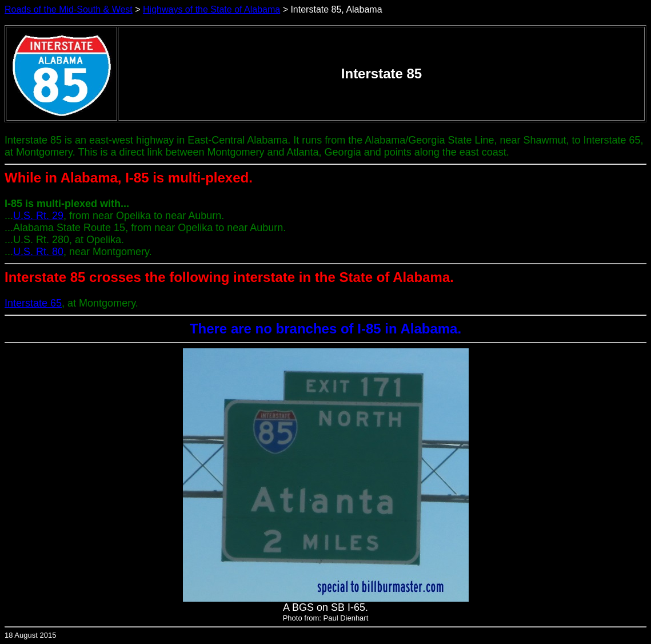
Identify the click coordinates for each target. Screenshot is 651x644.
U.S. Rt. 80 (38, 252)
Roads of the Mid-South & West (69, 9)
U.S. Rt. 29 (38, 216)
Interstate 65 (33, 303)
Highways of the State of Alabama (211, 9)
